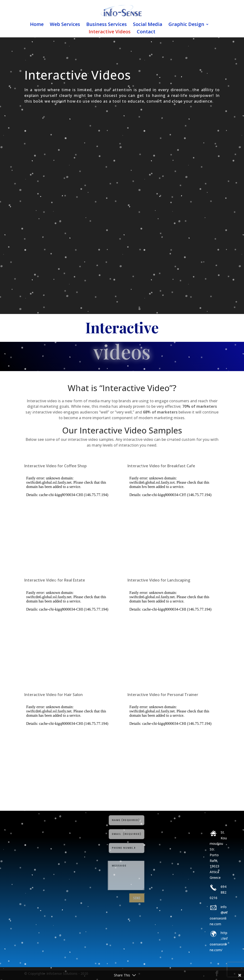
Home (37, 25)
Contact (146, 32)
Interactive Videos (110, 32)
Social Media (148, 25)
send (133, 883)
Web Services (65, 25)
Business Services (107, 25)
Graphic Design (186, 25)
